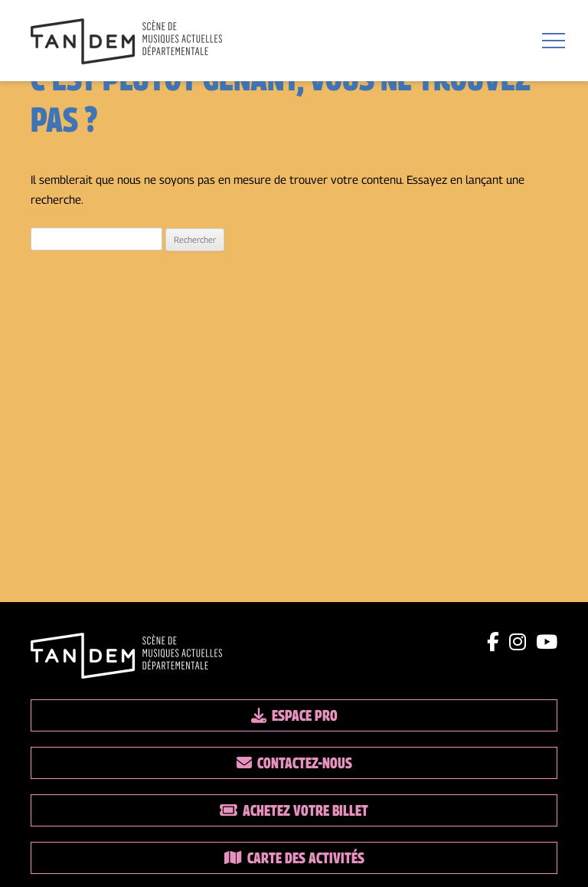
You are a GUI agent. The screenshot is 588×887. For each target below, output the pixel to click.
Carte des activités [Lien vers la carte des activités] (294, 858)
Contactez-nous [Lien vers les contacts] (294, 763)
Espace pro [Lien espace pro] (294, 715)
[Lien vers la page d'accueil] (126, 43)
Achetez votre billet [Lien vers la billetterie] (294, 810)
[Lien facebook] (493, 642)
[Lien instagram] (518, 642)
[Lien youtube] (547, 642)
